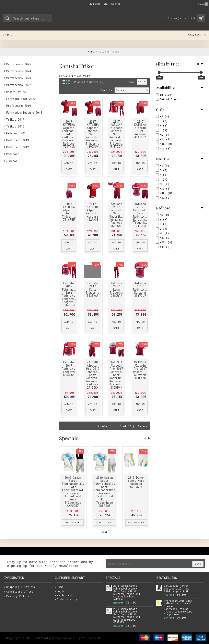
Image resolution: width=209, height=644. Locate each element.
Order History (66, 599)
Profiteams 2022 (19, 85)
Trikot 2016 (15, 126)
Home (59, 587)
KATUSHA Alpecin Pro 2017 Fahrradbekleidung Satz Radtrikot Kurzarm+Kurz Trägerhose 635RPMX (117, 375)
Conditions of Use (19, 592)
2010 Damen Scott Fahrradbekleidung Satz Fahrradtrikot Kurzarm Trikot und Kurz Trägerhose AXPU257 (74, 492)
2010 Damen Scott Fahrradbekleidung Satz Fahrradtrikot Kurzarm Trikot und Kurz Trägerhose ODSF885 (105, 492)
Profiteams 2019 (19, 106)
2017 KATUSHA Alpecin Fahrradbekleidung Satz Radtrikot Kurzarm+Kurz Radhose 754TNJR (70, 134)
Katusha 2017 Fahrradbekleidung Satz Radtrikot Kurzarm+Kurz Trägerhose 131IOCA (141, 215)
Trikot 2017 (15, 119)
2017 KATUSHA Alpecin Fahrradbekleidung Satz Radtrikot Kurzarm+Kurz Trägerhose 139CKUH (93, 134)
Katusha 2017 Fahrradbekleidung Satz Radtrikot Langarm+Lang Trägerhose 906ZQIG (70, 294)
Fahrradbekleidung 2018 (24, 113)
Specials (69, 438)
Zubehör (12, 161)
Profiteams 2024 (19, 71)
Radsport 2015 (17, 133)
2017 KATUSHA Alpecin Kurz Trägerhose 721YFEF (70, 212)
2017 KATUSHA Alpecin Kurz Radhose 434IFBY (140, 129)
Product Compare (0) (89, 82)
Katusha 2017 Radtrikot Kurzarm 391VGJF (140, 289)
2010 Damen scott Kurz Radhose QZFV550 (136, 482)
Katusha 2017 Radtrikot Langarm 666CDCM (69, 369)
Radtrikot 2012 (18, 147)
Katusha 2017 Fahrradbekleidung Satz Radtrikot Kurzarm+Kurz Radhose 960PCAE (117, 215)
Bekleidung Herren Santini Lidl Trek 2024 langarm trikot (178, 588)
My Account (64, 595)
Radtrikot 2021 (18, 92)
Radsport (13, 154)
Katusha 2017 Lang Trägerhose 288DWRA (117, 289)
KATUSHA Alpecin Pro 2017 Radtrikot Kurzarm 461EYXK (140, 370)
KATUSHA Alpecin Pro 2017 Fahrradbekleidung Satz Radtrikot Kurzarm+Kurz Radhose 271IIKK (93, 375)
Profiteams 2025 (19, 64)
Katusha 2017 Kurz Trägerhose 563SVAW (93, 289)
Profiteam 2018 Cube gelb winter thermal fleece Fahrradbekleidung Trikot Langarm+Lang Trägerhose (178, 608)
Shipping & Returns (19, 587)
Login (60, 591)
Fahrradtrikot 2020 (21, 99)
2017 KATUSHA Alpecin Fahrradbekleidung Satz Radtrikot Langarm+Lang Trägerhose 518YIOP (117, 134)
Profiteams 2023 (19, 78)
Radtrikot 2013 (18, 140)
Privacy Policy (17, 596)
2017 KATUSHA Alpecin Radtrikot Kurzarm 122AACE (93, 212)
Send (198, 564)
